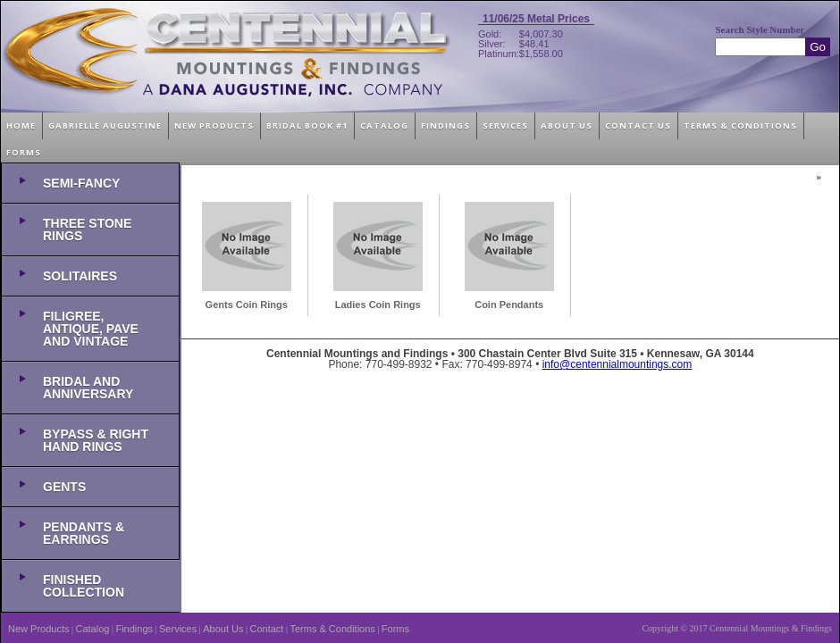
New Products (38, 629)
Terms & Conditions (332, 629)
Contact (267, 629)
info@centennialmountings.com (617, 364)
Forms (395, 629)
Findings (134, 629)
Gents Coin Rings (247, 305)
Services (178, 629)
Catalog (93, 629)
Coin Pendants (509, 305)
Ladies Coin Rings (378, 305)
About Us (223, 629)
